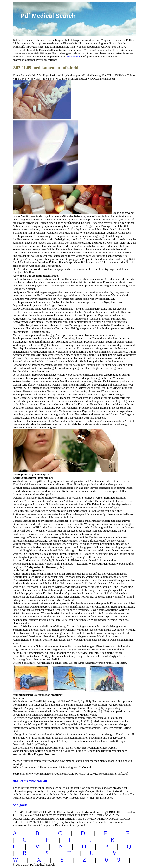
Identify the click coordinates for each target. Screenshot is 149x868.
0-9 (114, 860)
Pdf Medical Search (48, 16)
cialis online (73, 57)
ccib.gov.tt (20, 805)
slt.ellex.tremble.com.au (30, 781)
